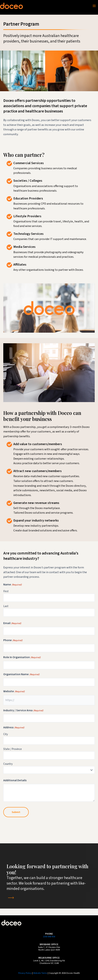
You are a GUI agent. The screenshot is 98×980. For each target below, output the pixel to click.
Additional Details (15, 780)
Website (14, 691)
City (6, 734)
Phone (13, 640)
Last (6, 606)
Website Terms (40, 973)
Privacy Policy (25, 973)
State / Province (13, 749)
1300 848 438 (49, 937)
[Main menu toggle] (94, 6)
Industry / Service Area (23, 711)
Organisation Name (21, 674)
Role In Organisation (22, 657)
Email (12, 623)
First (6, 591)
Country (8, 764)
